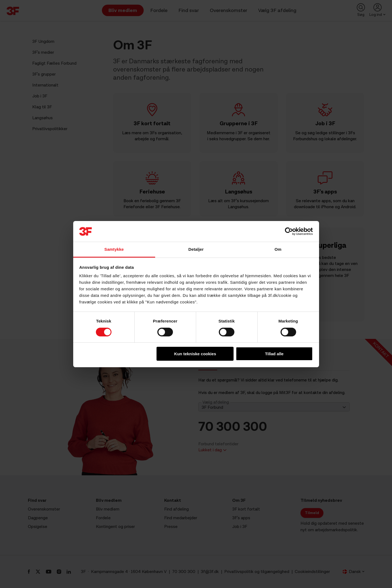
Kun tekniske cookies (195, 354)
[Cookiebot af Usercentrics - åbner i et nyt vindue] (289, 231)
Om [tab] (278, 249)
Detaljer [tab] (196, 249)
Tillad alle (274, 354)
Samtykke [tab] (114, 249)
